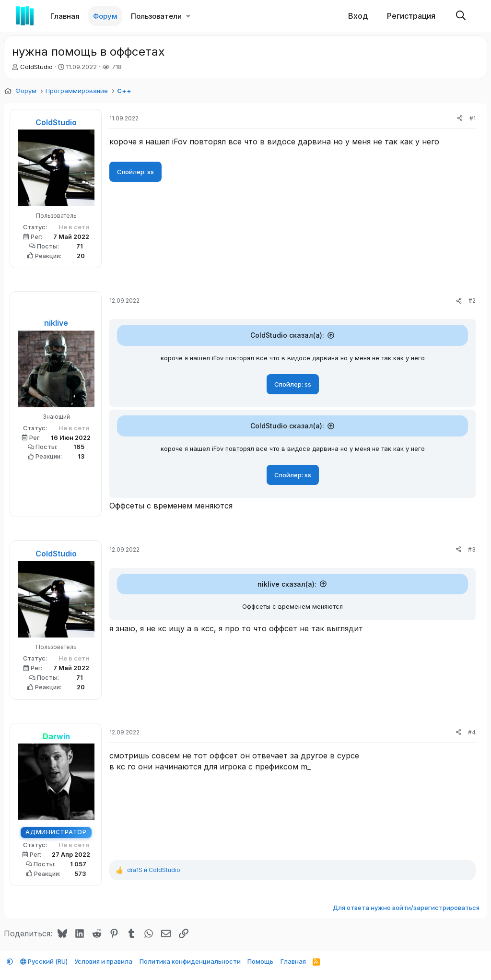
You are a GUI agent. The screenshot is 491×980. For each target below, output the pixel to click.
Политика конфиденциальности (190, 961)
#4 (472, 734)
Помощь (260, 961)
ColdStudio (36, 67)
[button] (188, 16)
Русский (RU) (44, 961)
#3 (472, 551)
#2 (472, 301)
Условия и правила (103, 961)
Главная (65, 16)
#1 (473, 118)
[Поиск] (461, 16)
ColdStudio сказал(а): (287, 335)
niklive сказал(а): (287, 586)
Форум (105, 16)
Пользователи (156, 16)
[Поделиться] (460, 119)
